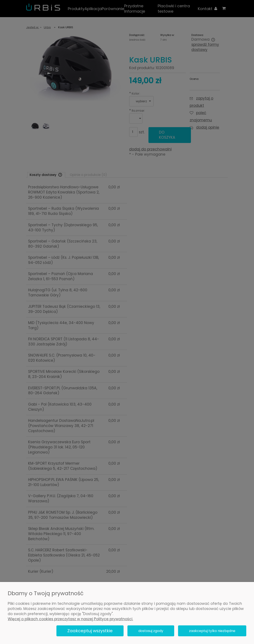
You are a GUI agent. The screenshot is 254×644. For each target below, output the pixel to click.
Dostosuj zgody (151, 631)
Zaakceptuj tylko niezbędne (212, 631)
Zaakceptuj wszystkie (90, 631)
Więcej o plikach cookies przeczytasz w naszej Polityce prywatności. (70, 619)
